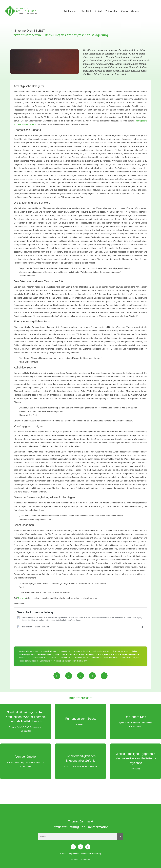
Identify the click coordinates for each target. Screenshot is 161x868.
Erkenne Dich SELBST (30, 31)
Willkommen (71, 11)
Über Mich (86, 11)
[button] (57, 676)
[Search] (120, 837)
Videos (124, 11)
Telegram (22, 598)
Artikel (98, 11)
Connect (135, 11)
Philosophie (111, 11)
